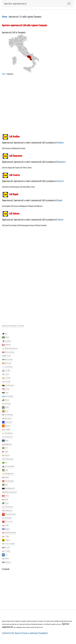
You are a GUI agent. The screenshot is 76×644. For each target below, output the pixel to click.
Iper (5, 452)
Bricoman (7, 360)
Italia (4, 74)
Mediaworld (8, 489)
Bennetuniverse (10, 349)
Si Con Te (7, 522)
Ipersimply (8, 459)
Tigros (6, 540)
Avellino (60, 143)
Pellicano (7, 511)
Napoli (60, 200)
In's (5, 448)
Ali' (5, 334)
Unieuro (7, 562)
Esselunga (7, 415)
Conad (6, 382)
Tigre (6, 536)
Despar (6, 404)
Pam (5, 503)
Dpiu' (6, 407)
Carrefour (7, 367)
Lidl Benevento (16, 156)
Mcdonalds (8, 481)
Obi (5, 500)
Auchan (6, 341)
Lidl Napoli (14, 194)
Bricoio (6, 356)
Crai (5, 393)
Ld (5, 463)
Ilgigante (7, 444)
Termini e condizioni (29, 633)
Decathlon (8, 396)
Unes (5, 559)
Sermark (7, 518)
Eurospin (7, 422)
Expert (6, 426)
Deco (6, 400)
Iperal (6, 455)
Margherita (8, 474)
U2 (5, 555)
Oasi (5, 496)
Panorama (8, 507)
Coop (6, 389)
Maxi (5, 477)
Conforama (8, 385)
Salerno (60, 220)
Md (5, 485)
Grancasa (7, 437)
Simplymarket (9, 533)
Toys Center (8, 544)
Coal (5, 374)
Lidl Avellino (14, 136)
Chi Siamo (16, 633)
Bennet (6, 345)
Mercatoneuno (9, 492)
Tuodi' (6, 551)
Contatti (6, 633)
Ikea (5, 441)
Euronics (7, 418)
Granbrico (7, 433)
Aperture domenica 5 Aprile (13, 326)
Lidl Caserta (14, 175)
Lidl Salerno (14, 213)
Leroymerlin (8, 466)
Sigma (6, 529)
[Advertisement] (38, 115)
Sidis (5, 525)
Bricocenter (8, 352)
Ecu (5, 411)
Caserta (60, 181)
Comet (6, 378)
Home (5, 17)
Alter (6, 337)
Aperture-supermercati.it (15, 3)
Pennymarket (9, 514)
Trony (6, 547)
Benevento (61, 162)
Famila (6, 430)
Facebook (43, 633)
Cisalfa (6, 371)
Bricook (7, 363)
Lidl (21, 17)
